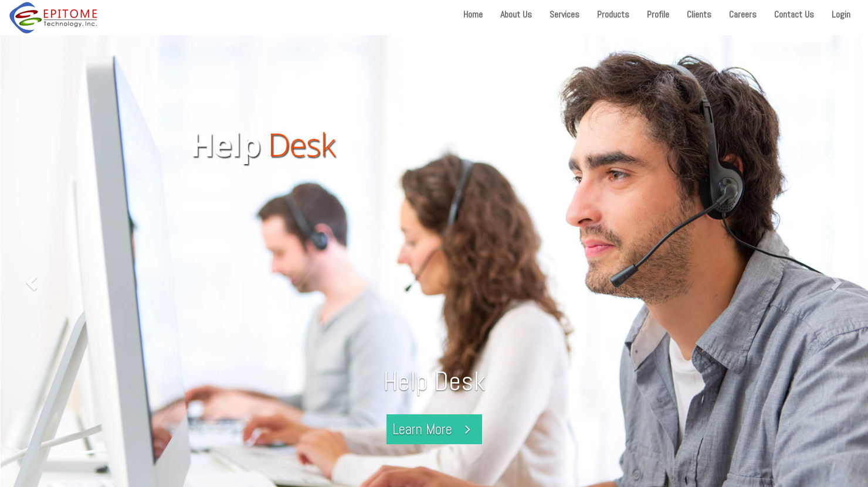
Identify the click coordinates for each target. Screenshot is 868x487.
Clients (699, 14)
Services (564, 14)
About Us (516, 14)
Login (841, 14)
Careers (743, 14)
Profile (658, 14)
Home (473, 14)
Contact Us (794, 14)
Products (613, 14)
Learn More (434, 429)
